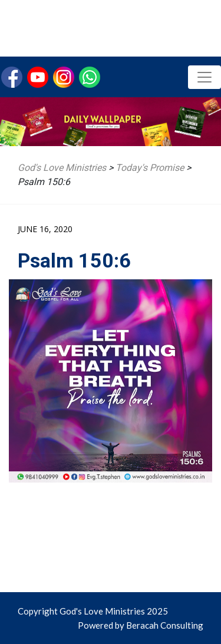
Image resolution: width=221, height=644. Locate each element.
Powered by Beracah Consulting (141, 625)
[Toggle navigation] (204, 77)
